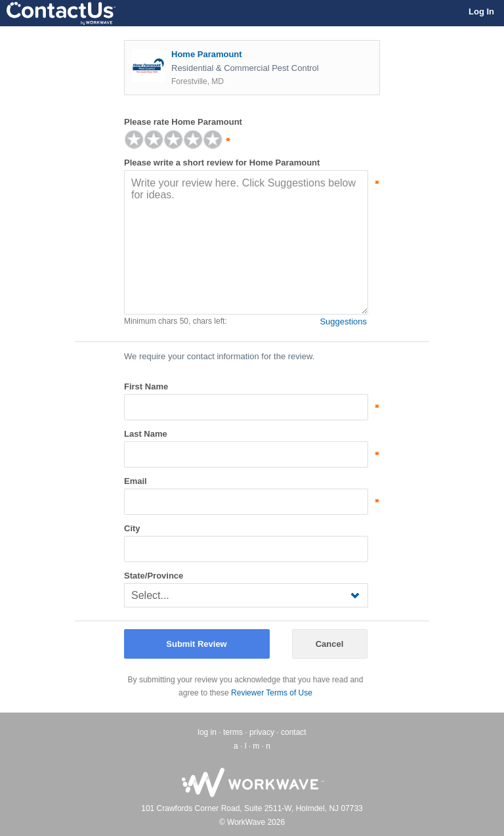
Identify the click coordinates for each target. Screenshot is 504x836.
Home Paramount (207, 54)
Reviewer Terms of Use (272, 693)
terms (233, 732)
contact (294, 732)
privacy (262, 732)
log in (207, 732)
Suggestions (343, 321)
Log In (481, 11)
